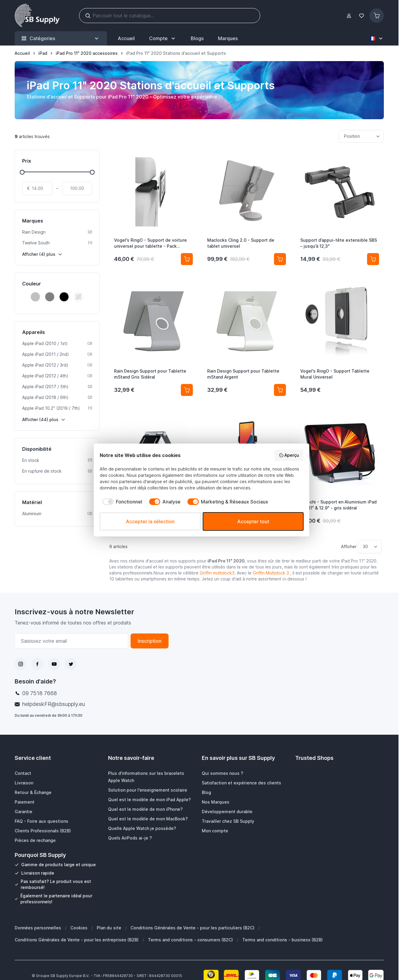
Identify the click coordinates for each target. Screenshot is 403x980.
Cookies (79, 928)
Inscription (150, 641)
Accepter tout (253, 521)
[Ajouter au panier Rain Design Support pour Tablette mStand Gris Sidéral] (187, 390)
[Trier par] (361, 136)
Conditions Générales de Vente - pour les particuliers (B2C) (193, 928)
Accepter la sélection (150, 521)
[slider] (22, 172)
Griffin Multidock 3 (271, 573)
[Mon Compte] (163, 38)
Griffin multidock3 (217, 573)
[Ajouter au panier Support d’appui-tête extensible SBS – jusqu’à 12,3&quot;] (373, 259)
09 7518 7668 (40, 693)
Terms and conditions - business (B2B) (282, 940)
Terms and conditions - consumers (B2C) (190, 940)
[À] (77, 188)
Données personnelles (38, 928)
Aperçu (289, 455)
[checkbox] (121, 502)
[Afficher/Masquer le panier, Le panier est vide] (377, 16)
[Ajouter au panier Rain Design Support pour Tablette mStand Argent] (280, 390)
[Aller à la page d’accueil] (22, 53)
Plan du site (109, 928)
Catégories (61, 38)
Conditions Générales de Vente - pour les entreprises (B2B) (77, 940)
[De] (37, 188)
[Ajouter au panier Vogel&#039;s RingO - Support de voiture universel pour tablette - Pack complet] (187, 259)
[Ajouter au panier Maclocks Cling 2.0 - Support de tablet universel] (280, 259)
